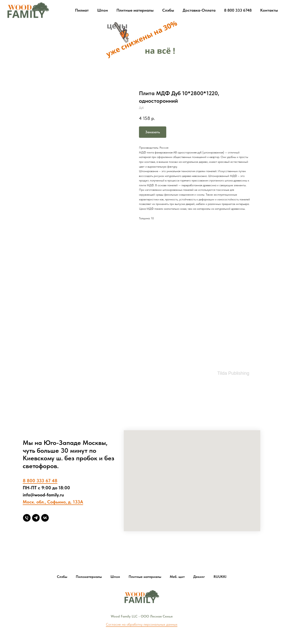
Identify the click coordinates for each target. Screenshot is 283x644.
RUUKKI (220, 577)
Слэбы (168, 10)
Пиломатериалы (89, 577)
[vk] (45, 518)
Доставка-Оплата (199, 10)
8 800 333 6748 (238, 10)
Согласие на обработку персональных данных (142, 624)
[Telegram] (36, 518)
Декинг (199, 577)
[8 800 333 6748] (27, 518)
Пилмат (82, 10)
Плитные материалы (135, 10)
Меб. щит (177, 577)
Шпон (103, 10)
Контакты (269, 10)
